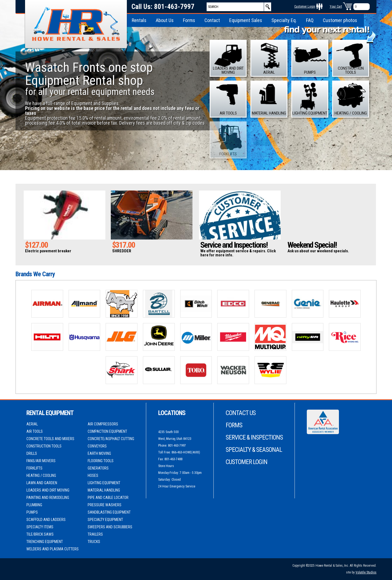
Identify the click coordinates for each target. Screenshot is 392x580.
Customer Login (305, 7)
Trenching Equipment (45, 542)
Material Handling (104, 490)
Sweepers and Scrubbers (110, 527)
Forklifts (34, 468)
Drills (32, 453)
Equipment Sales (246, 20)
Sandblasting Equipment (109, 512)
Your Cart (336, 7)
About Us (165, 20)
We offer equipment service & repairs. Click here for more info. (238, 253)
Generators (98, 468)
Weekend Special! (312, 245)
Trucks (94, 542)
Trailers (95, 534)
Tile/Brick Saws (40, 534)
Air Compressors (103, 424)
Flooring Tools (101, 461)
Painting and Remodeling (48, 498)
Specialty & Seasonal (254, 450)
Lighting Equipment (104, 483)
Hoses (93, 475)
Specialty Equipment (105, 520)
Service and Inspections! (234, 245)
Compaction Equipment (107, 431)
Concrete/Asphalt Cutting (111, 439)
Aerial (32, 424)
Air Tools (35, 431)
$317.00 (124, 245)
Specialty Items (40, 527)
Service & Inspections (254, 438)
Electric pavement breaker (48, 251)
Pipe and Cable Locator (108, 498)
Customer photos (340, 20)
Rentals (139, 20)
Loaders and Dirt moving (48, 490)
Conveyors (97, 446)
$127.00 (36, 245)
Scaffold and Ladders (46, 520)
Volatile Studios (366, 572)
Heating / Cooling (41, 475)
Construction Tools (44, 446)
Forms (189, 20)
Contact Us (241, 413)
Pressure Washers (105, 505)
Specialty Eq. (284, 20)
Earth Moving (99, 453)
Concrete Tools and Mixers (50, 439)
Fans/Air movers (41, 461)
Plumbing (34, 505)
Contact (212, 20)
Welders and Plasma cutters (53, 549)
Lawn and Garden (42, 483)
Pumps (32, 512)
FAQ (310, 20)
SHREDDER (122, 251)
